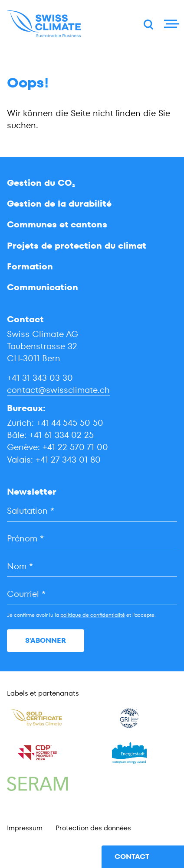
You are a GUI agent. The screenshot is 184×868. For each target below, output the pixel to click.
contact (132, 857)
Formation (30, 266)
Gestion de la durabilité (59, 204)
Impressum (25, 828)
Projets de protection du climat (77, 246)
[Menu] (171, 24)
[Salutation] (92, 511)
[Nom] (92, 566)
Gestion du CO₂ (41, 183)
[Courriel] (92, 594)
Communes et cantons (57, 224)
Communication (43, 287)
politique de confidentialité (93, 615)
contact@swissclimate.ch (58, 390)
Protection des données (93, 828)
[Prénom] (92, 539)
